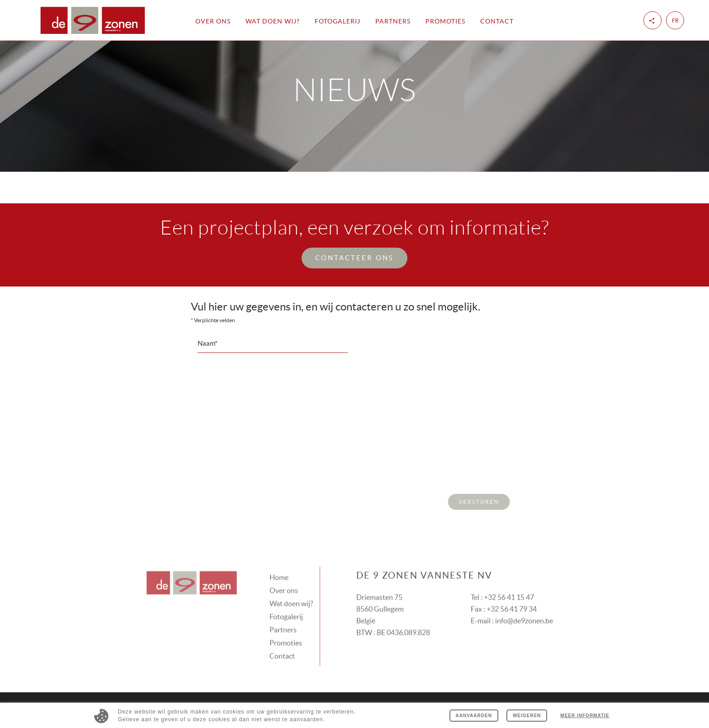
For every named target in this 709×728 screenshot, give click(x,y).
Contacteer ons (354, 258)
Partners (393, 21)
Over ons (213, 21)
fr (675, 21)
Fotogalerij (338, 21)
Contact (497, 21)
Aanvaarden (474, 716)
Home (279, 567)
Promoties (445, 21)
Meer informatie (585, 716)
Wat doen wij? (273, 21)
